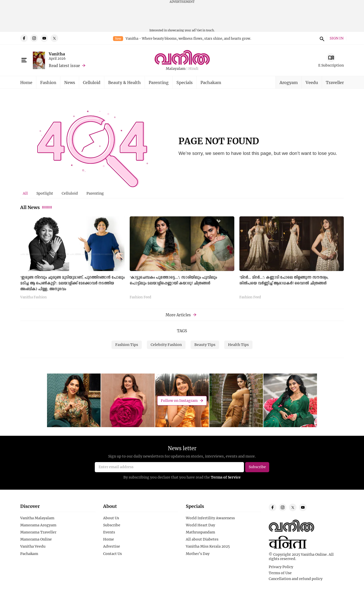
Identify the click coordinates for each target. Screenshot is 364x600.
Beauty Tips (205, 345)
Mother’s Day (198, 554)
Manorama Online (36, 539)
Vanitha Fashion (33, 297)
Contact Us (112, 554)
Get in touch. (206, 30)
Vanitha (57, 54)
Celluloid (92, 82)
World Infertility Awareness (210, 518)
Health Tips (238, 345)
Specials (185, 82)
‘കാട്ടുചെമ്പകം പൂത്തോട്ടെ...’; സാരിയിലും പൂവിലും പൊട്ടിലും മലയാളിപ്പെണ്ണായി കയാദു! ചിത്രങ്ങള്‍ (173, 281)
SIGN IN (337, 38)
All (25, 193)
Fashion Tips (127, 345)
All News (36, 207)
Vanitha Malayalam (37, 518)
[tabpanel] (182, 260)
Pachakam (211, 82)
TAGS (182, 331)
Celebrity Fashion (166, 345)
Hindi (193, 69)
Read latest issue (64, 66)
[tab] (25, 193)
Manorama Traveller (38, 532)
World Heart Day (200, 525)
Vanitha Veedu (33, 546)
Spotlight (45, 193)
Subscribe (112, 525)
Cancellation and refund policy (296, 579)
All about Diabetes (202, 539)
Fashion (48, 82)
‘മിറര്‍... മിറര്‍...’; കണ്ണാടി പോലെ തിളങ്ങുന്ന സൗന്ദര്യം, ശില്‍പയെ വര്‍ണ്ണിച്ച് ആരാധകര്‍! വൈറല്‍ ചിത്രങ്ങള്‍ (284, 281)
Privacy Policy (281, 567)
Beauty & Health (124, 82)
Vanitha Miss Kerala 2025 (208, 546)
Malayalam (176, 69)
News (70, 82)
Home (26, 82)
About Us (111, 518)
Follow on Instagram (179, 400)
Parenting (159, 82)
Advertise (112, 546)
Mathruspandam (200, 532)
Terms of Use (280, 573)
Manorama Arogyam (38, 525)
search (321, 38)
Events (109, 532)
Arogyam (289, 82)
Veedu (312, 82)
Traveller (335, 82)
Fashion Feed (140, 297)
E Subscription (331, 65)
